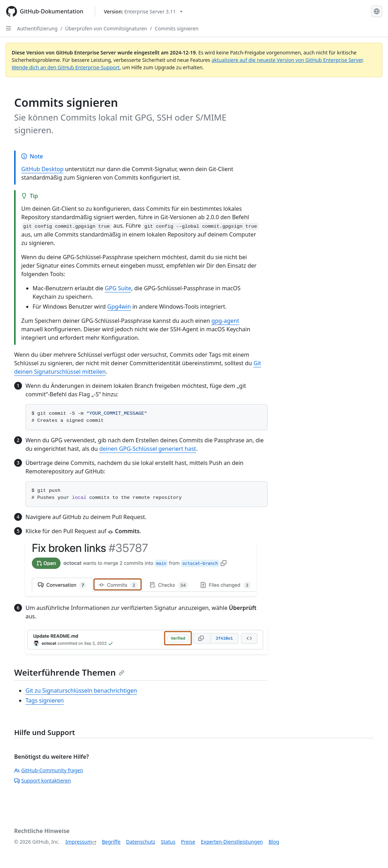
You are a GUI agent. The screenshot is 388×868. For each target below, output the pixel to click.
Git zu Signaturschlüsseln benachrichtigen (81, 691)
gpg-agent (225, 321)
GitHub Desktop (42, 169)
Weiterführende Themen (69, 672)
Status (168, 842)
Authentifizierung (37, 28)
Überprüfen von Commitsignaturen (106, 28)
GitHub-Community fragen (49, 770)
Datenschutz (141, 842)
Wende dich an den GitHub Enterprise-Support (66, 67)
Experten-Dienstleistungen (232, 842)
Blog (274, 842)
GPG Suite (118, 288)
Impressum (79, 842)
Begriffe (111, 842)
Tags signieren (45, 700)
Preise (188, 842)
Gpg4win (119, 307)
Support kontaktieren (42, 780)
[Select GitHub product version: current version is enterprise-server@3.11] (144, 11)
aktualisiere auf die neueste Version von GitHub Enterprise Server (287, 60)
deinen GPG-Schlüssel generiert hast (147, 449)
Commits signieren (177, 28)
